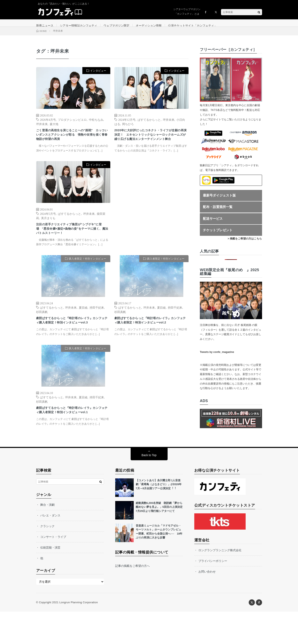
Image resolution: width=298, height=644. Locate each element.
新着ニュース (45, 26)
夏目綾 (83, 325)
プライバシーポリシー (213, 593)
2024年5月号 (48, 227)
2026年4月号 (48, 124)
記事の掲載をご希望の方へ (132, 598)
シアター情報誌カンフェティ (78, 26)
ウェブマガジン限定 (116, 26)
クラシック (47, 558)
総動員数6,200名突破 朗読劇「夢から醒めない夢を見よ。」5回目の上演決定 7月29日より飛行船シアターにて (161, 539)
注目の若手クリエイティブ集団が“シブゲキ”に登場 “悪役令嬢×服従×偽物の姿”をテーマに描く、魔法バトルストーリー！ (72, 244)
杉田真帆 (42, 329)
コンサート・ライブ (53, 569)
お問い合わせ (207, 604)
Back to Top (149, 487)
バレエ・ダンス (50, 548)
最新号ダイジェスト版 (219, 200)
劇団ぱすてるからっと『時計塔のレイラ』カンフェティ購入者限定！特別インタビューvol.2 (151, 342)
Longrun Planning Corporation (79, 635)
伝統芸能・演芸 (50, 580)
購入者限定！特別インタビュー (87, 276)
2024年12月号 (127, 124)
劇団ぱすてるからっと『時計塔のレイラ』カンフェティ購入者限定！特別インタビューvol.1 (72, 439)
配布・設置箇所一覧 (218, 212)
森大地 (54, 129)
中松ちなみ (96, 124)
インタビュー (98, 76)
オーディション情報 (149, 26)
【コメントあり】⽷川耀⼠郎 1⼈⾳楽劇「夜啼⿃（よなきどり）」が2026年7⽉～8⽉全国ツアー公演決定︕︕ (159, 517)
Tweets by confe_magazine (217, 357)
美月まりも (48, 232)
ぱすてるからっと (149, 124)
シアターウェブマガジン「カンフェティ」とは (187, 12)
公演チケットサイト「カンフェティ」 (192, 26)
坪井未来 (42, 129)
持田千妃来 (97, 325)
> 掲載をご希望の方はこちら (245, 244)
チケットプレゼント (218, 235)
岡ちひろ (128, 129)
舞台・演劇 (47, 537)
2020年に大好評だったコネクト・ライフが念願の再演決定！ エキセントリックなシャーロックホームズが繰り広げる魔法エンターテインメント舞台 (151, 144)
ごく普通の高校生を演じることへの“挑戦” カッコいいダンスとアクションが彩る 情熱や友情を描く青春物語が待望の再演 (73, 141)
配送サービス (213, 224)
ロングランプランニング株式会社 (220, 582)
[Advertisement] (151, 217)
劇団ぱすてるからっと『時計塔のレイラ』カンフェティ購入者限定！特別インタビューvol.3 (72, 342)
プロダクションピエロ (72, 124)
